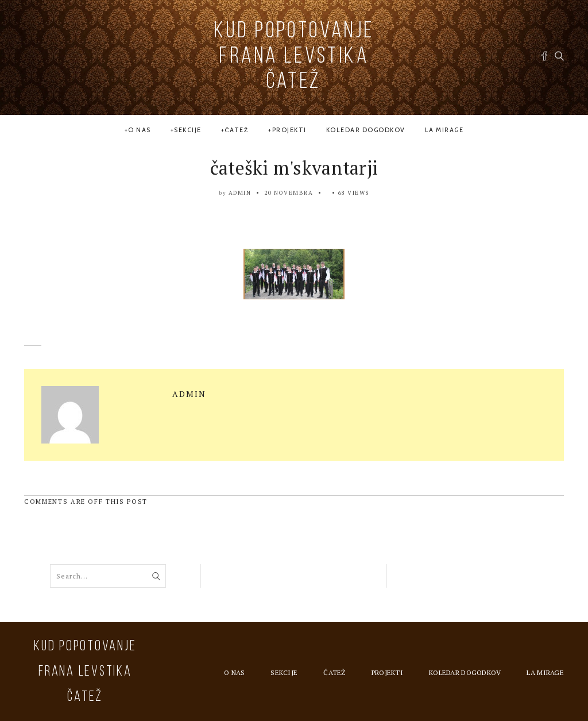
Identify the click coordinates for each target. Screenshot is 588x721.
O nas (140, 130)
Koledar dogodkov (366, 130)
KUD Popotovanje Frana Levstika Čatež (294, 57)
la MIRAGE (444, 130)
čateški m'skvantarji (294, 168)
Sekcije (188, 130)
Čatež (237, 130)
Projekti (289, 130)
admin (240, 193)
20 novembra (289, 193)
